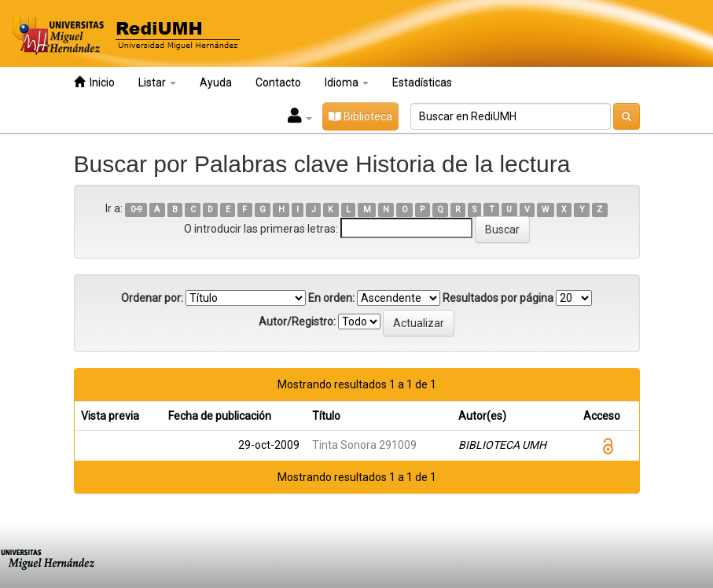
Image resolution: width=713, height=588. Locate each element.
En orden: (331, 298)
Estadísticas (422, 83)
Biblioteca (360, 116)
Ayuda (216, 83)
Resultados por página (498, 298)
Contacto (278, 83)
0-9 (136, 209)
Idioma (347, 83)
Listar (157, 83)
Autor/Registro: (297, 322)
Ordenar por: (152, 298)
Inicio (94, 82)
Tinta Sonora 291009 (364, 445)
